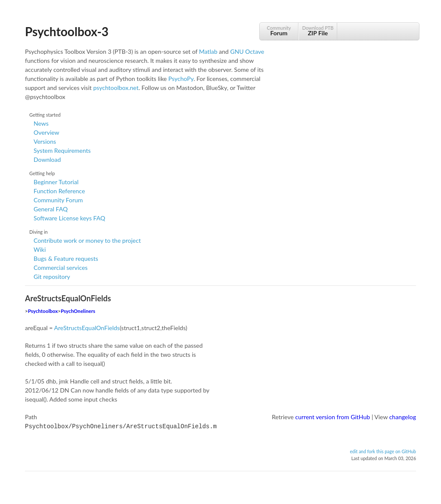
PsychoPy (181, 79)
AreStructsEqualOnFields (87, 328)
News (41, 123)
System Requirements (62, 150)
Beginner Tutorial (56, 182)
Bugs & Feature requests (66, 258)
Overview (47, 132)
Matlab (208, 51)
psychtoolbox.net (116, 88)
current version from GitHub (333, 417)
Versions (45, 141)
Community (279, 31)
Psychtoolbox (43, 311)
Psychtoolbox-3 (67, 31)
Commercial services (61, 267)
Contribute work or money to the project (87, 240)
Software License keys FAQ (69, 218)
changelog (403, 417)
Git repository (52, 277)
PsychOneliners (78, 311)
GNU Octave (247, 51)
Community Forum (58, 200)
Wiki (40, 249)
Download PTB (318, 31)
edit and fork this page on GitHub (383, 451)
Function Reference (59, 191)
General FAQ (51, 209)
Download (47, 159)
